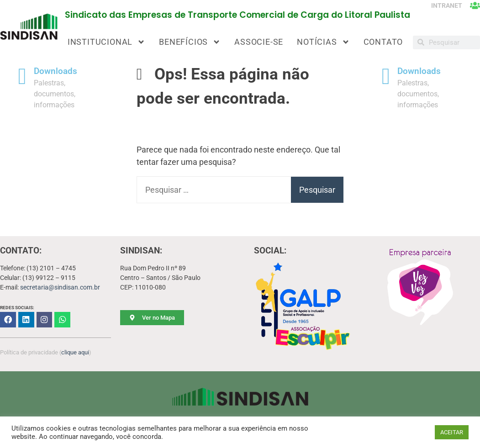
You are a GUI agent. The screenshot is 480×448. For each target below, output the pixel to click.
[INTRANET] (475, 5)
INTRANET (446, 5)
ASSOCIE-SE (259, 42)
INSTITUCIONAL (106, 42)
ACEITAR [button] (452, 432)
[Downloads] (22, 76)
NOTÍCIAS (323, 42)
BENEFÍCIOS (190, 42)
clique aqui (75, 351)
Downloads (55, 71)
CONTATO (383, 42)
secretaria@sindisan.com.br (60, 287)
